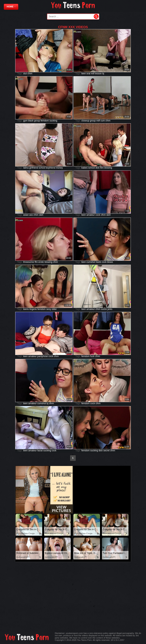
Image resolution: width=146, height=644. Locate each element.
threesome (29, 262)
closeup (85, 121)
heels (98, 262)
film (102, 168)
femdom (45, 121)
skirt (41, 215)
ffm (36, 262)
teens (26, 309)
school (42, 168)
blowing (108, 168)
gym (25, 121)
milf (93, 74)
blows (110, 262)
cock (98, 215)
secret (106, 451)
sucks (104, 309)
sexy (49, 309)
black (31, 121)
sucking (53, 121)
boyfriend (50, 168)
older (54, 309)
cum (103, 121)
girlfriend (34, 168)
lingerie (33, 309)
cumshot (91, 262)
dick (97, 168)
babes (85, 168)
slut (25, 74)
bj (103, 74)
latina (26, 168)
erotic (41, 262)
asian (26, 215)
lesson (98, 74)
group (37, 121)
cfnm (30, 74)
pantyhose (42, 356)
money (59, 168)
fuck (92, 356)
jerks (110, 309)
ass (31, 215)
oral (88, 74)
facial (40, 451)
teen (84, 74)
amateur (91, 215)
